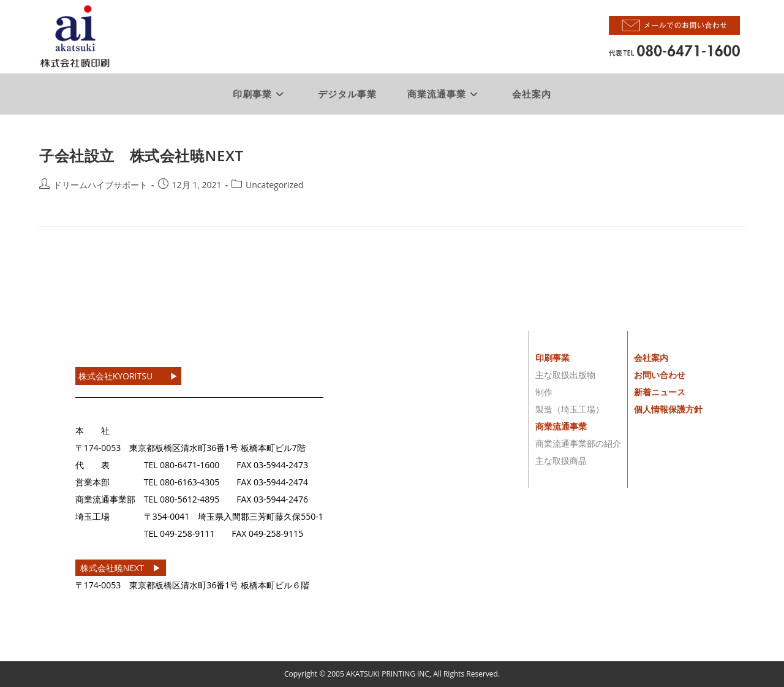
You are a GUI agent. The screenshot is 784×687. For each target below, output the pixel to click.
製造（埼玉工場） (570, 409)
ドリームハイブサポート (100, 185)
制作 (544, 392)
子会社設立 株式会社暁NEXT (141, 155)
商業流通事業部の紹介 (578, 443)
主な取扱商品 (561, 461)
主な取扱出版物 (565, 375)
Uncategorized (274, 185)
